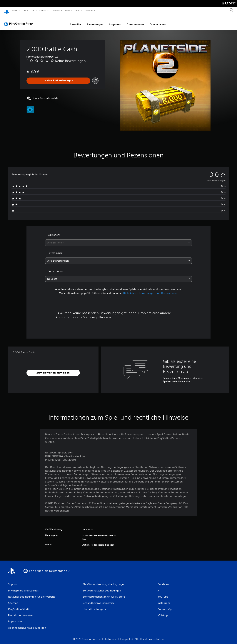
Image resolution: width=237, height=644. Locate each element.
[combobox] (119, 239)
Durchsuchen (158, 21)
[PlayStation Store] (19, 20)
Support (89, 10)
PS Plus (43, 10)
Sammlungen (95, 21)
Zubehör (56, 10)
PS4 (33, 10)
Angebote (115, 21)
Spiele (15, 10)
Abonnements (136, 21)
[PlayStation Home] (6, 10)
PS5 (24, 10)
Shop (78, 10)
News (68, 10)
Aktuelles (76, 21)
